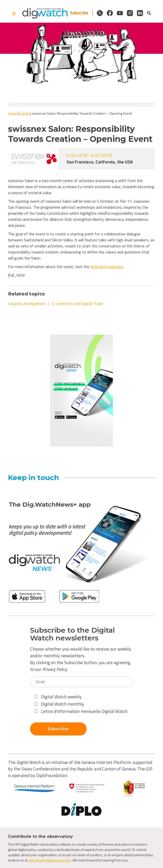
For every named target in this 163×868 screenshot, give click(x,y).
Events (24, 113)
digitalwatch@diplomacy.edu (50, 860)
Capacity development (27, 303)
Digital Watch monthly (59, 704)
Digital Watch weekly (58, 697)
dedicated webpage (107, 267)
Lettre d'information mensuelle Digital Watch (81, 711)
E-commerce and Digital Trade (77, 303)
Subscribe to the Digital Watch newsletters (72, 634)
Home (13, 113)
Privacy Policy (55, 669)
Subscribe (79, 13)
